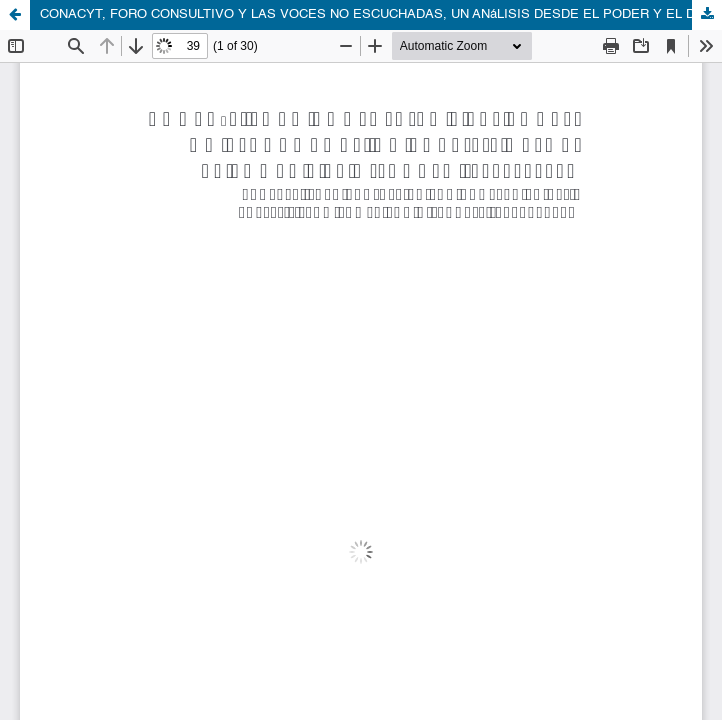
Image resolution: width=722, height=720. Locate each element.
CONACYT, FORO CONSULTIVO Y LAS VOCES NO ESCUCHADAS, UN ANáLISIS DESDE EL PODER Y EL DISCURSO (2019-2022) (381, 14)
